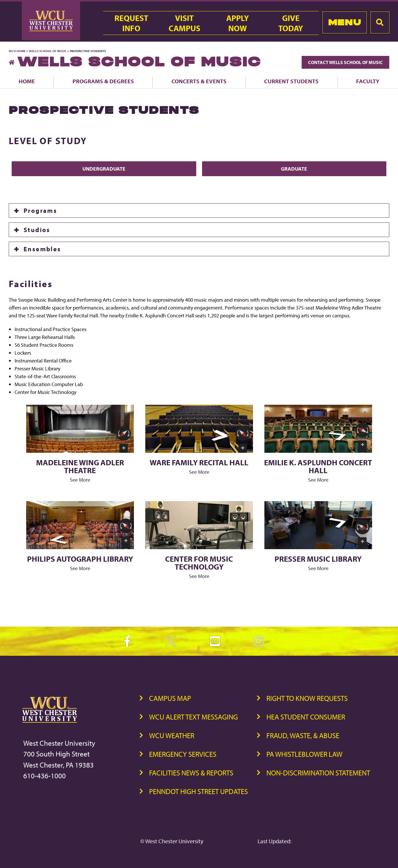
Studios (37, 230)
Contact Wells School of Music (345, 62)
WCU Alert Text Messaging (193, 717)
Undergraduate (104, 169)
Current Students (291, 81)
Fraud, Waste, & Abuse (303, 735)
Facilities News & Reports (191, 773)
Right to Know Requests (307, 698)
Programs (40, 211)
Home (27, 81)
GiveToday (291, 23)
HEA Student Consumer (306, 717)
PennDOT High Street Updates (198, 791)
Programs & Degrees (103, 81)
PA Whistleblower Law (304, 754)
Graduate (294, 169)
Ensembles (42, 249)
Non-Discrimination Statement (318, 773)
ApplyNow (238, 23)
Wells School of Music (48, 51)
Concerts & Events (199, 81)
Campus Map (170, 698)
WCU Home (17, 51)
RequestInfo (131, 23)
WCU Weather (172, 735)
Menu (345, 22)
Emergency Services (183, 754)
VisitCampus (184, 23)
